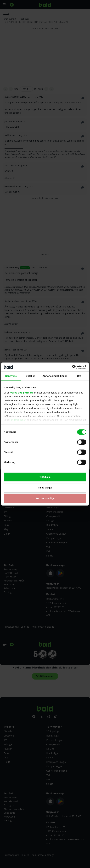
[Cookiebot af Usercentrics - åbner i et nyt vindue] (72, 367)
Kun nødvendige (45, 498)
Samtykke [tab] (11, 376)
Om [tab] (79, 376)
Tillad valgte (45, 488)
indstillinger (19, 420)
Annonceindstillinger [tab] (55, 376)
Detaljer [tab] (30, 376)
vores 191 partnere (22, 393)
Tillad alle (45, 477)
